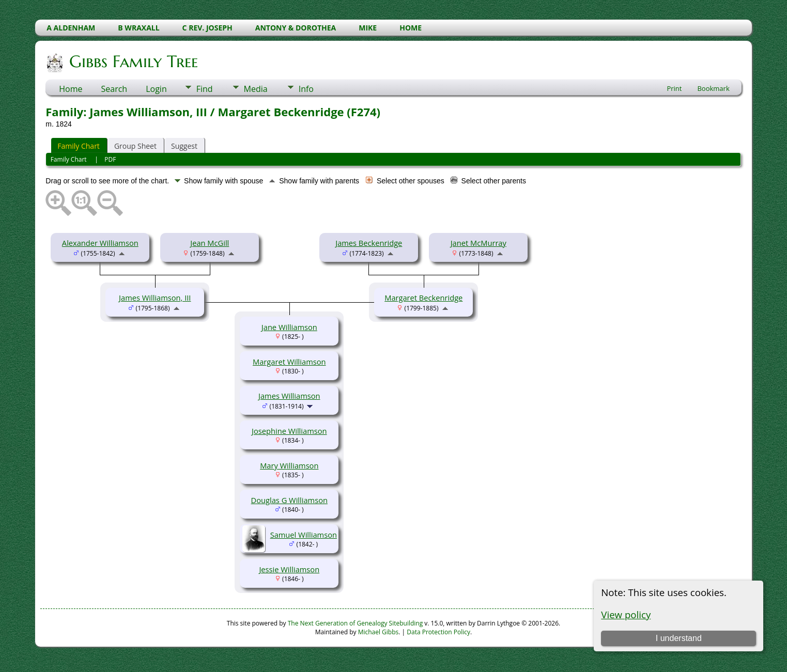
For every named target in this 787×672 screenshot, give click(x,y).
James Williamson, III (155, 298)
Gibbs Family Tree (133, 61)
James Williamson (289, 396)
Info (306, 89)
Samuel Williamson (304, 535)
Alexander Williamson (100, 243)
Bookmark (713, 88)
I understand (679, 638)
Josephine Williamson (289, 431)
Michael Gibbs (379, 632)
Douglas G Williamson (289, 500)
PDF (110, 159)
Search (114, 89)
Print (674, 88)
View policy (626, 614)
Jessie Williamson (289, 569)
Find (205, 89)
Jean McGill (210, 243)
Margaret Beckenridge (423, 298)
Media (256, 89)
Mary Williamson (289, 465)
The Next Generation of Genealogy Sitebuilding (356, 623)
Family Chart (79, 146)
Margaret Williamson (289, 362)
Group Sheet (135, 146)
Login (156, 89)
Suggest (184, 146)
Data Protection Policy (438, 632)
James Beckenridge (369, 243)
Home (71, 89)
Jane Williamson (289, 327)
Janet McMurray (479, 243)
